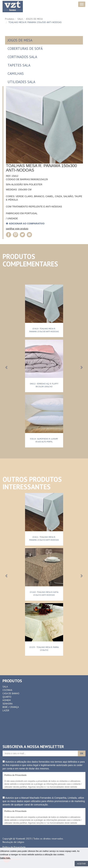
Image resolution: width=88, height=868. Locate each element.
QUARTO (7, 697)
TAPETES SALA (19, 65)
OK (82, 753)
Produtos (10, 19)
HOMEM (7, 700)
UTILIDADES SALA (21, 82)
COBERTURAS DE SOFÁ (25, 49)
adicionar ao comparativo (25, 224)
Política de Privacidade (14, 847)
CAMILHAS (16, 74)
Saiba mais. (5, 858)
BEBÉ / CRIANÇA (11, 707)
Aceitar (81, 864)
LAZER (6, 710)
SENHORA (8, 704)
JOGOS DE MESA (34, 19)
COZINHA (7, 690)
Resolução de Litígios (13, 842)
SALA (20, 19)
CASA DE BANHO (11, 693)
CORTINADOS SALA (22, 57)
